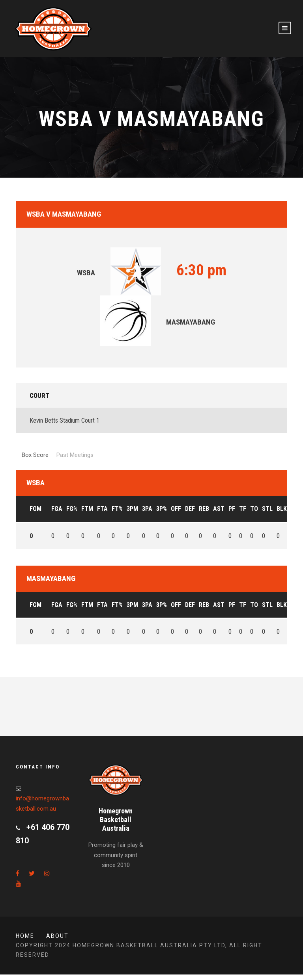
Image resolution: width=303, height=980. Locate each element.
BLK (282, 509)
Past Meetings (75, 455)
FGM (36, 509)
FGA (57, 509)
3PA (147, 509)
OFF (176, 509)
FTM (87, 509)
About (57, 936)
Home (25, 936)
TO (254, 509)
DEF (190, 509)
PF (232, 509)
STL (267, 509)
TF (243, 509)
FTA (102, 509)
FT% (117, 509)
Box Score (35, 455)
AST (219, 509)
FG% (72, 509)
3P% (162, 509)
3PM (132, 509)
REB (204, 509)
